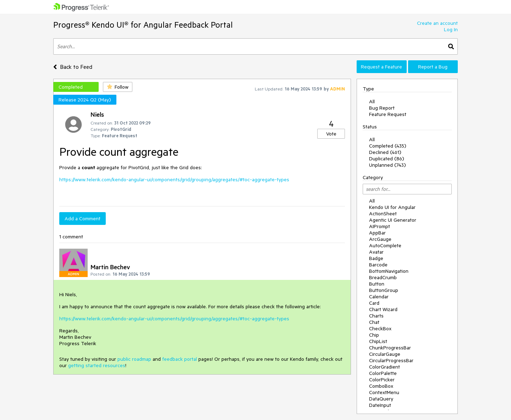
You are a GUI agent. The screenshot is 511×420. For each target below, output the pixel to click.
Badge (376, 258)
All (372, 101)
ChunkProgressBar (390, 348)
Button (377, 284)
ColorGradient (384, 367)
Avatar (376, 252)
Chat (374, 322)
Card (374, 303)
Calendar (379, 297)
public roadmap (134, 359)
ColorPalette (383, 373)
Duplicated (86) (387, 159)
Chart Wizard (383, 309)
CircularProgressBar (391, 360)
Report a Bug (433, 67)
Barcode (378, 265)
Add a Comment (83, 219)
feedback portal (180, 359)
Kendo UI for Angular (392, 207)
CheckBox (380, 328)
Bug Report (382, 108)
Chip (374, 335)
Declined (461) (385, 152)
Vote (331, 134)
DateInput (380, 405)
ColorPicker (382, 380)
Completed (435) (388, 146)
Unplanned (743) (388, 165)
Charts (376, 316)
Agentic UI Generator (393, 220)
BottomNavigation (389, 271)
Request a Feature (381, 67)
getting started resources (97, 365)
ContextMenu (384, 392)
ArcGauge (380, 239)
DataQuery (381, 399)
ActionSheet (383, 214)
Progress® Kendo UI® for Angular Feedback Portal (143, 25)
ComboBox (381, 386)
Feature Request (388, 114)
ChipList (378, 341)
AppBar (377, 233)
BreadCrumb (383, 277)
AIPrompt (380, 226)
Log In (451, 29)
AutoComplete (385, 245)
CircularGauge (385, 354)
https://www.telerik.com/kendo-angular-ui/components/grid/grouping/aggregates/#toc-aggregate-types (174, 179)
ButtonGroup (384, 290)
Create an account (437, 23)
